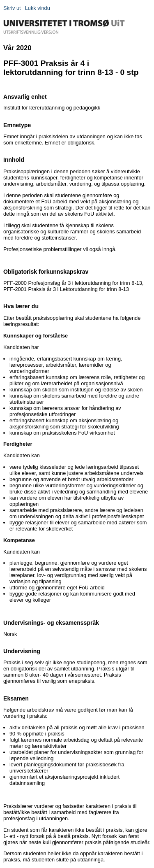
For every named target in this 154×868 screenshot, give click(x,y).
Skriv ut (12, 8)
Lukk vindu (38, 8)
